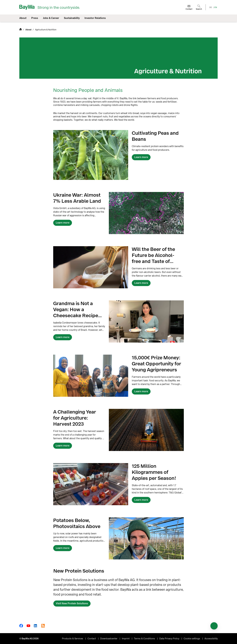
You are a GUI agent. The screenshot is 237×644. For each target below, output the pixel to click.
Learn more (141, 157)
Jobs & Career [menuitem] (51, 18)
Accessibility (211, 639)
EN (216, 7)
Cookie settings (192, 639)
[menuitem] (189, 7)
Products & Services (73, 639)
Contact (92, 639)
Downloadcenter (109, 639)
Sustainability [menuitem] (72, 18)
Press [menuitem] (35, 18)
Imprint (126, 639)
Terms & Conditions (145, 639)
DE (211, 7)
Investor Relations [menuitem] (95, 18)
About (29, 30)
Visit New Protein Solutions (72, 603)
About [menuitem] (23, 18)
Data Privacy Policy (170, 639)
